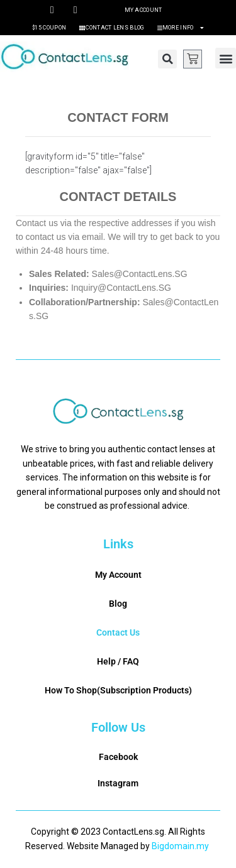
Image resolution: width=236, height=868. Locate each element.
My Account (143, 10)
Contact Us (118, 632)
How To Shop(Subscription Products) (118, 690)
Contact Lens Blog (111, 28)
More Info (181, 28)
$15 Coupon (49, 28)
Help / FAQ (118, 661)
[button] (167, 59)
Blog (118, 604)
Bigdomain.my (180, 846)
